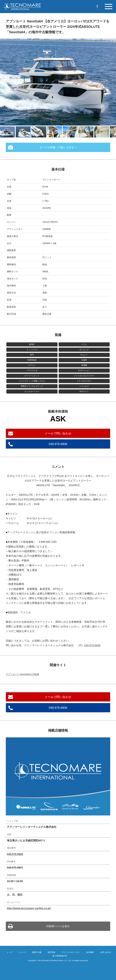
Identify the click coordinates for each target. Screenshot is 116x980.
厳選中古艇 (37, 952)
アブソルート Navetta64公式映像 (22, 674)
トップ (10, 952)
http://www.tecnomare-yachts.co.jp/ (29, 908)
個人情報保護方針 (60, 956)
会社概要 (90, 952)
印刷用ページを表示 (58, 926)
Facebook (97, 7)
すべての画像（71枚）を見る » (58, 147)
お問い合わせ (106, 952)
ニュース (22, 952)
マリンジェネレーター (71, 952)
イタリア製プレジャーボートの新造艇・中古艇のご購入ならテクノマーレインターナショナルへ (32, 6)
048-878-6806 (58, 444)
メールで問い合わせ (58, 433)
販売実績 (52, 952)
